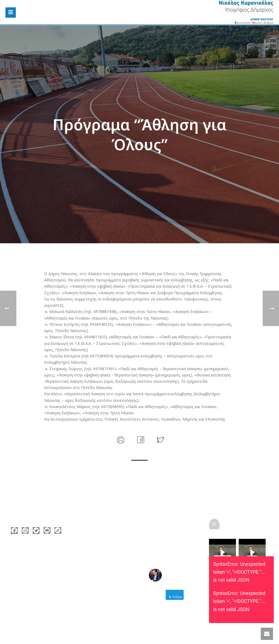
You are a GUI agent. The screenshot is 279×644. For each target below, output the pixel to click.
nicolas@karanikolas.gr (40, 578)
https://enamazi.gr (36, 586)
